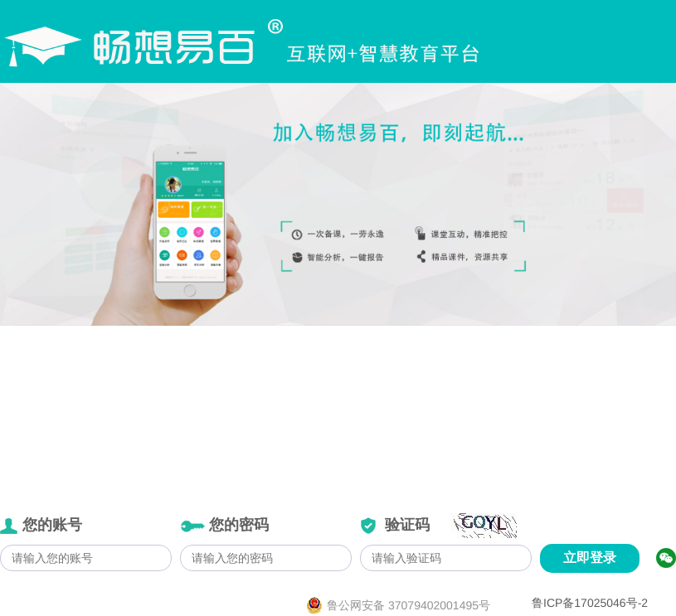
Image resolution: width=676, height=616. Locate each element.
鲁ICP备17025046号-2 (590, 603)
